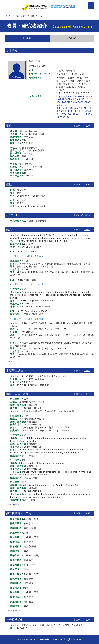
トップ (7, 16)
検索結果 (21, 16)
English (72, 38)
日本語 (27, 38)
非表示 (87, 126)
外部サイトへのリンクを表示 (27, 256)
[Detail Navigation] (91, 6)
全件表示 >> (14, 362)
